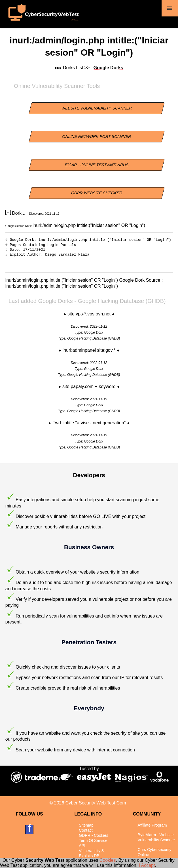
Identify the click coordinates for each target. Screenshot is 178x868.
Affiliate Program (152, 825)
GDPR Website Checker (97, 193)
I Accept (147, 865)
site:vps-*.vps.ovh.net (90, 314)
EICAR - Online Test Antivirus (97, 165)
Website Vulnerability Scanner (97, 108)
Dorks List (73, 68)
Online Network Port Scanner (97, 136)
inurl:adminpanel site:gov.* (90, 350)
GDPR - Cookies (93, 835)
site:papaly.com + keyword (90, 386)
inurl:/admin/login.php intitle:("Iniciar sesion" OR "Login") (89, 225)
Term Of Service (93, 840)
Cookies (108, 860)
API (82, 846)
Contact (86, 830)
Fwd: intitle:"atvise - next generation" (90, 423)
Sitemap (86, 825)
